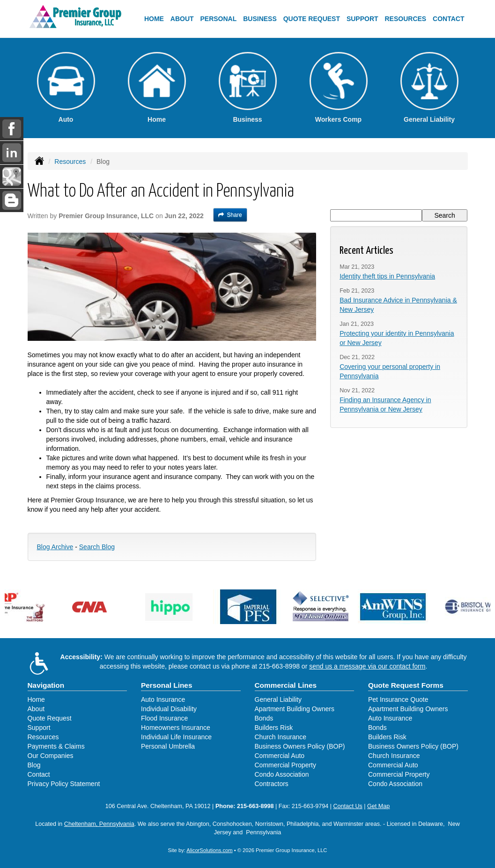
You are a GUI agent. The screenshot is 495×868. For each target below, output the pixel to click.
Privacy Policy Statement (64, 784)
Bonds (264, 718)
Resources (70, 162)
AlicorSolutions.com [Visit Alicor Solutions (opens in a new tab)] (209, 850)
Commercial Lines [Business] (286, 685)
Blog (34, 765)
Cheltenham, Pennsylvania (99, 824)
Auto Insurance (163, 699)
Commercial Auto (280, 756)
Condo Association (282, 774)
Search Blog (97, 547)
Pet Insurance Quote (398, 699)
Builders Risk (274, 728)
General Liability (278, 699)
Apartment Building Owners (295, 709)
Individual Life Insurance (176, 737)
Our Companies (51, 756)
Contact (448, 19)
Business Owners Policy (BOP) (300, 746)
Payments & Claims (56, 746)
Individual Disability (169, 709)
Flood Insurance (164, 718)
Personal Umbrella (168, 746)
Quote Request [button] (312, 19)
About (36, 709)
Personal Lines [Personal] (167, 685)
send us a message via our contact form (367, 666)
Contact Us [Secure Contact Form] (347, 806)
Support (39, 728)
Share (230, 215)
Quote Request (50, 718)
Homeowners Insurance (176, 728)
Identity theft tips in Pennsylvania (387, 276)
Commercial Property (285, 765)
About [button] (182, 19)
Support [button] (362, 19)
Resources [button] (405, 19)
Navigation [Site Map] (46, 685)
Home (154, 19)
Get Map (378, 806)
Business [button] (260, 19)
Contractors (272, 784)
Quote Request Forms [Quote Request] (406, 685)
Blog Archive (55, 547)
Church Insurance (281, 737)
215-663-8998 (279, 666)
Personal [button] (219, 19)
